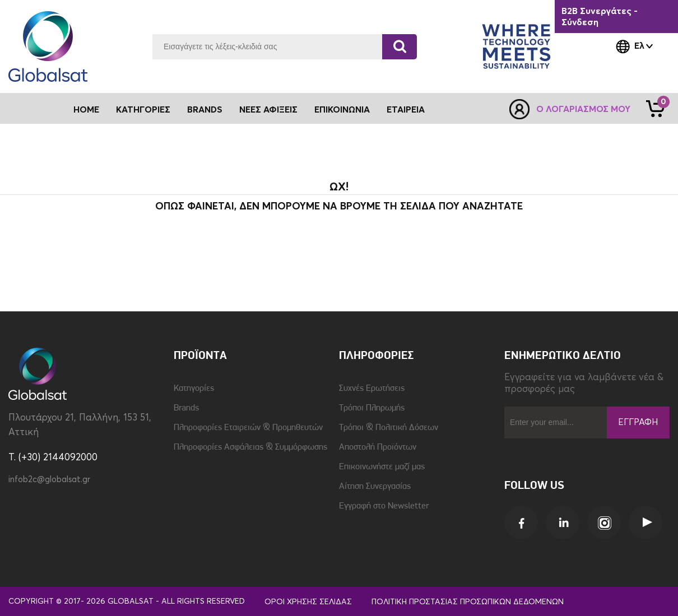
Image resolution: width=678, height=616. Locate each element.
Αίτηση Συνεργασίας (375, 487)
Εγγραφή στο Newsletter (384, 506)
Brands (205, 110)
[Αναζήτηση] (400, 47)
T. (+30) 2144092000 (53, 458)
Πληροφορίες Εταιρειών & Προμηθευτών (248, 428)
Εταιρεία (406, 110)
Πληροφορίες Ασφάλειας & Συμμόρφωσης (250, 447)
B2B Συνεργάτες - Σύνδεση (600, 17)
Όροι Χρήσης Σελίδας (308, 602)
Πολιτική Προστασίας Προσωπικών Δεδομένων (468, 602)
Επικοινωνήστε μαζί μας (382, 467)
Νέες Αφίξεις (268, 110)
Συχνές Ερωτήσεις (372, 389)
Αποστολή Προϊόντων (378, 447)
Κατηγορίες (194, 389)
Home (86, 110)
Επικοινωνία (342, 110)
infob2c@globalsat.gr (49, 480)
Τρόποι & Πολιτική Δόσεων (389, 428)
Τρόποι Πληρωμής (372, 408)
